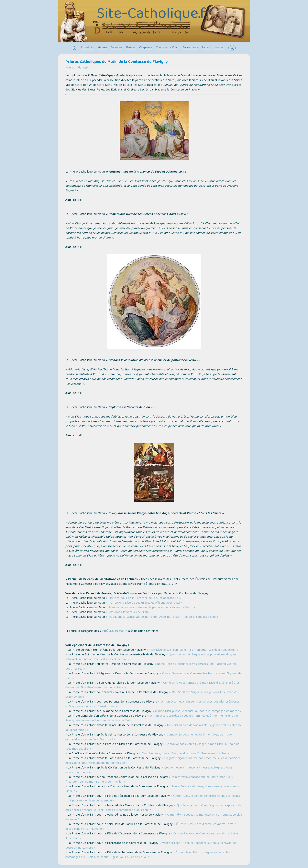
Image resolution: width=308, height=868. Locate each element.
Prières (131, 48)
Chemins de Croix (167, 48)
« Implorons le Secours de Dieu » (128, 612)
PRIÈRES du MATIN (115, 631)
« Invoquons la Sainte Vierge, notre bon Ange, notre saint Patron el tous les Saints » (162, 617)
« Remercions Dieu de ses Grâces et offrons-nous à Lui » (144, 603)
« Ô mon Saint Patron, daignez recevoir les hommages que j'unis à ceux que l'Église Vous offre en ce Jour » (148, 855)
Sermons (117, 48)
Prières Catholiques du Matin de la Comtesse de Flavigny (117, 62)
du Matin (84, 68)
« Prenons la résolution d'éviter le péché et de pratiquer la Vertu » (150, 608)
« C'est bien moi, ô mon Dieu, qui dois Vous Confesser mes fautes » (184, 754)
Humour (219, 48)
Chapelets (146, 48)
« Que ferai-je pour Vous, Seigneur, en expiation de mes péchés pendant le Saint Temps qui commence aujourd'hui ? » (153, 808)
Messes (102, 48)
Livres (206, 48)
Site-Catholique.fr (154, 15)
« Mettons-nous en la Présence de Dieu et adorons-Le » (143, 598)
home (74, 48)
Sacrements (190, 48)
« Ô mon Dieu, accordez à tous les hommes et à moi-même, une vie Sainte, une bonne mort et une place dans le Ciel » (152, 718)
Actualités (87, 48)
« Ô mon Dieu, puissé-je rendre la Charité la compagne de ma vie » (197, 711)
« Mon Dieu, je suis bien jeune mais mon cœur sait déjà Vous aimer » (192, 650)
